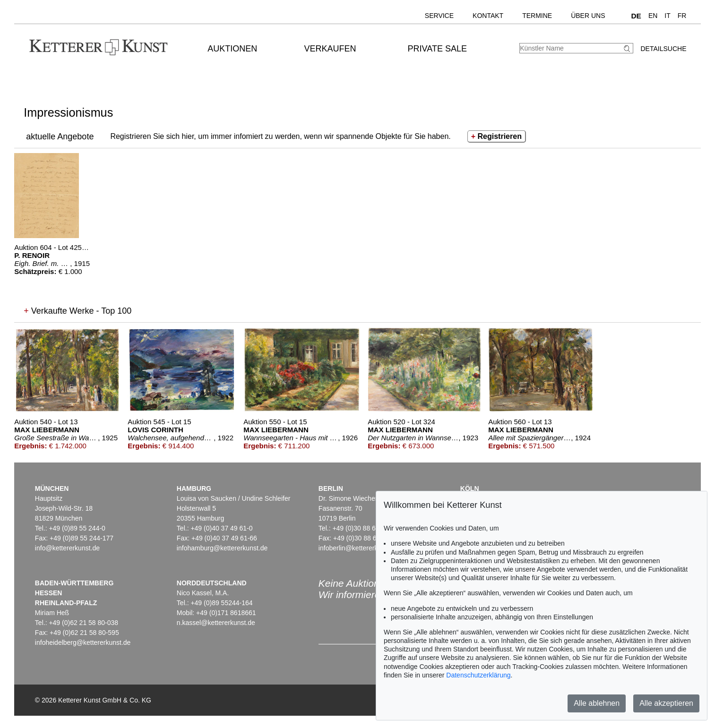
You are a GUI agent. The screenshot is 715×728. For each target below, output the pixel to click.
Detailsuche (663, 49)
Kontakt (488, 16)
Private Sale (437, 49)
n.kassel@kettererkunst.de (216, 623)
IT (667, 16)
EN (653, 16)
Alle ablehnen (597, 703)
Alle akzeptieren (666, 703)
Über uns (588, 16)
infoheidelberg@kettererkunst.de (83, 642)
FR (682, 16)
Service (439, 16)
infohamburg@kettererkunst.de (222, 548)
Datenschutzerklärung (478, 675)
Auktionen (232, 49)
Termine (537, 16)
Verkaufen (330, 49)
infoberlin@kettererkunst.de (359, 548)
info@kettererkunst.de (67, 548)
